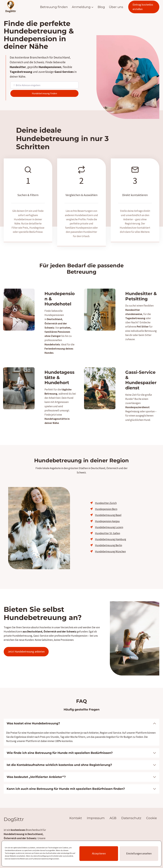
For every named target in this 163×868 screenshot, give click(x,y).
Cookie (151, 809)
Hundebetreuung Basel (108, 511)
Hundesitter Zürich (106, 498)
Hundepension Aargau (107, 517)
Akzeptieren (99, 854)
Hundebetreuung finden (56, 93)
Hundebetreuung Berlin (109, 541)
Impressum (96, 809)
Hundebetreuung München (110, 547)
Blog (101, 7)
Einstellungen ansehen (139, 854)
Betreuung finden (54, 7)
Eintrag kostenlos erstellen (143, 7)
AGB (113, 809)
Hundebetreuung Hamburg (111, 535)
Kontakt (76, 809)
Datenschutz (131, 809)
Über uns (116, 7)
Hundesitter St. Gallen (108, 529)
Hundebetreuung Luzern (109, 523)
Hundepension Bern (106, 504)
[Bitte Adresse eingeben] (47, 85)
